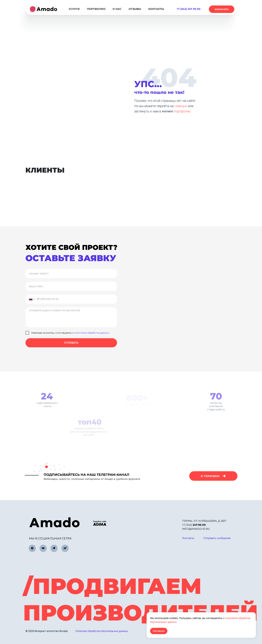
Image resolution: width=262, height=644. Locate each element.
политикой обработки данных (92, 333)
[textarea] (71, 317)
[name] (71, 274)
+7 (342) (194, 525)
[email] (71, 286)
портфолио (182, 111)
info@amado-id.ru (196, 529)
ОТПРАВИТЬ (71, 343)
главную (181, 106)
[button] (222, 9)
